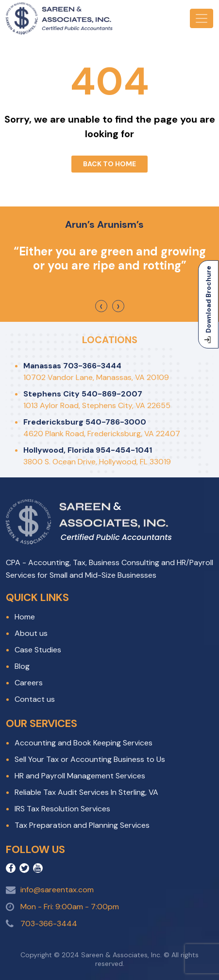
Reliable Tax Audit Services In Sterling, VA (86, 792)
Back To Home (109, 164)
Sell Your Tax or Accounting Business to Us (90, 759)
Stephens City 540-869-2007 (83, 394)
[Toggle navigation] (202, 18)
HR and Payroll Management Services (80, 776)
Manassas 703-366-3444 (72, 366)
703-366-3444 (49, 924)
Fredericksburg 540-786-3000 (85, 422)
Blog (22, 666)
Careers (29, 683)
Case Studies (38, 650)
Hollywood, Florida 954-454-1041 (88, 450)
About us (31, 633)
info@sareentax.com (57, 890)
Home (25, 617)
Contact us (35, 699)
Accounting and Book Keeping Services (84, 743)
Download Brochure (208, 304)
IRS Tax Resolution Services (62, 809)
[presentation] (101, 306)
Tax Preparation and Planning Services (82, 825)
